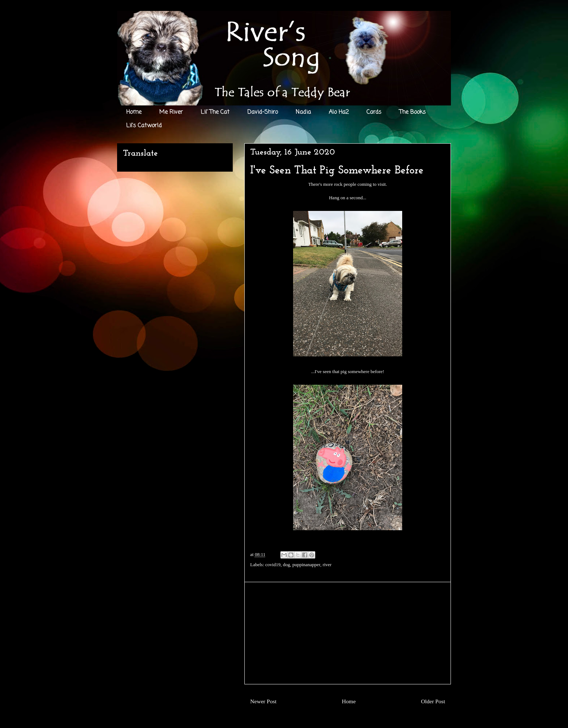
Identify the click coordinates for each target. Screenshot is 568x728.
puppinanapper (306, 565)
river (327, 565)
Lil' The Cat (215, 112)
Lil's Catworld (144, 126)
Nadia (303, 112)
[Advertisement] (348, 633)
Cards (374, 112)
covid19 (273, 565)
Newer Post (263, 701)
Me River (171, 112)
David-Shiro (263, 112)
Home (134, 112)
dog (287, 565)
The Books (413, 112)
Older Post (433, 701)
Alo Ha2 (339, 112)
